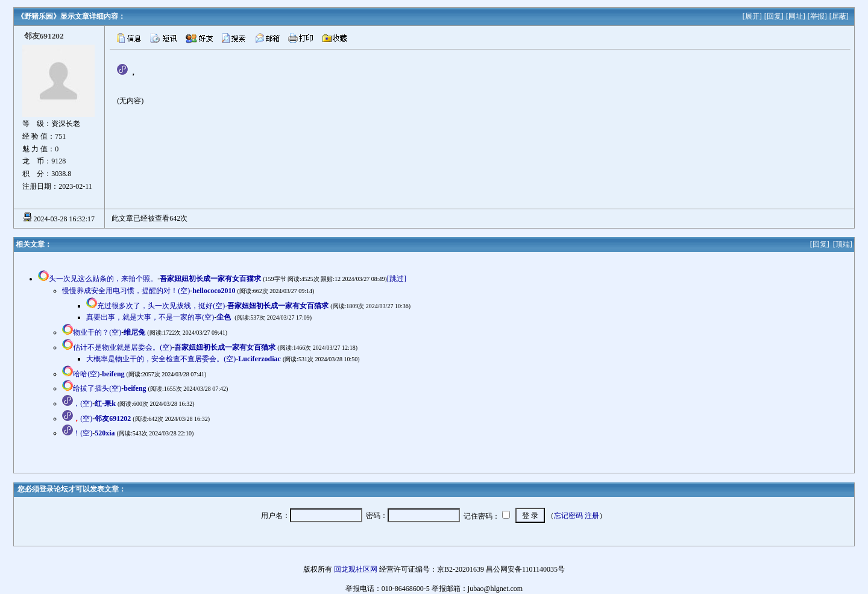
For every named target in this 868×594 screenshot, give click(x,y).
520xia (105, 433)
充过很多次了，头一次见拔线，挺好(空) (161, 306)
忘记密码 (568, 516)
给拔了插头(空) (97, 388)
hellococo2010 (214, 291)
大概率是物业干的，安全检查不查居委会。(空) (161, 359)
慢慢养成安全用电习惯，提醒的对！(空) (126, 291)
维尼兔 (134, 332)
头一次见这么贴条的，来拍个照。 (103, 279)
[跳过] (397, 279)
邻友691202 (113, 419)
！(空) (83, 433)
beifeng (113, 374)
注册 (592, 516)
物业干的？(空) (97, 332)
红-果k (105, 403)
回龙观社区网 (356, 569)
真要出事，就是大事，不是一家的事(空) (150, 317)
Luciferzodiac (259, 359)
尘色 (225, 317)
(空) (83, 419)
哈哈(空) (86, 374)
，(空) (83, 403)
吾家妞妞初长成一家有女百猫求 (210, 279)
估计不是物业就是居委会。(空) (122, 347)
